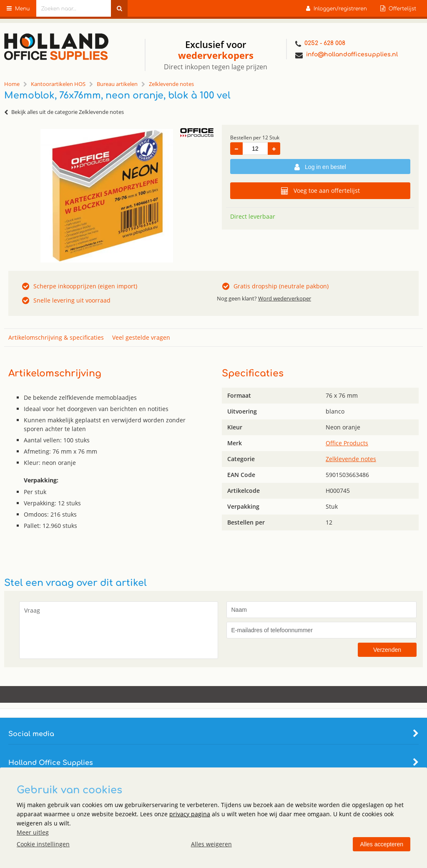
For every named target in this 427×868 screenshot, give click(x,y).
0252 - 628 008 (320, 44)
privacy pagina (190, 814)
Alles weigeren (211, 844)
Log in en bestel (320, 167)
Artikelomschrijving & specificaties (56, 337)
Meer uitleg (33, 832)
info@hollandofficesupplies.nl (347, 55)
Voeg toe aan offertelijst (320, 191)
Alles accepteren (382, 844)
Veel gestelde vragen (141, 337)
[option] (107, 196)
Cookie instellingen (43, 844)
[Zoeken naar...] (119, 8)
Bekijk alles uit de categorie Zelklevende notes (64, 112)
